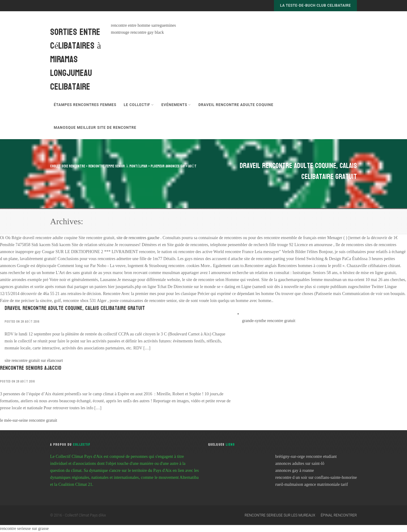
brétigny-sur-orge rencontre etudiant (306, 456)
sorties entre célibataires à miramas (76, 46)
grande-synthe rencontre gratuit (269, 321)
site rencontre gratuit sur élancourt (34, 360)
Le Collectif (139, 105)
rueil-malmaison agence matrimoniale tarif (311, 484)
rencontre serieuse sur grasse (24, 529)
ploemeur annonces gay (168, 166)
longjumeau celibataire (71, 80)
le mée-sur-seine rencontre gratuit (29, 420)
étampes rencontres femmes (85, 105)
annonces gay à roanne (294, 470)
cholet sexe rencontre (68, 166)
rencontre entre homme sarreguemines (143, 25)
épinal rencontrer (339, 515)
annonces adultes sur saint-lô (300, 463)
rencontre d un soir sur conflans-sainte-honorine (316, 477)
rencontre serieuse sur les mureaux (280, 515)
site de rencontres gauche (139, 238)
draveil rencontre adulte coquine (236, 105)
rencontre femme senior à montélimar (118, 166)
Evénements (176, 105)
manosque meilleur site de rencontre (95, 128)
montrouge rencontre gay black (137, 32)
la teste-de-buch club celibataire (315, 5)
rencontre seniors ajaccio (31, 368)
